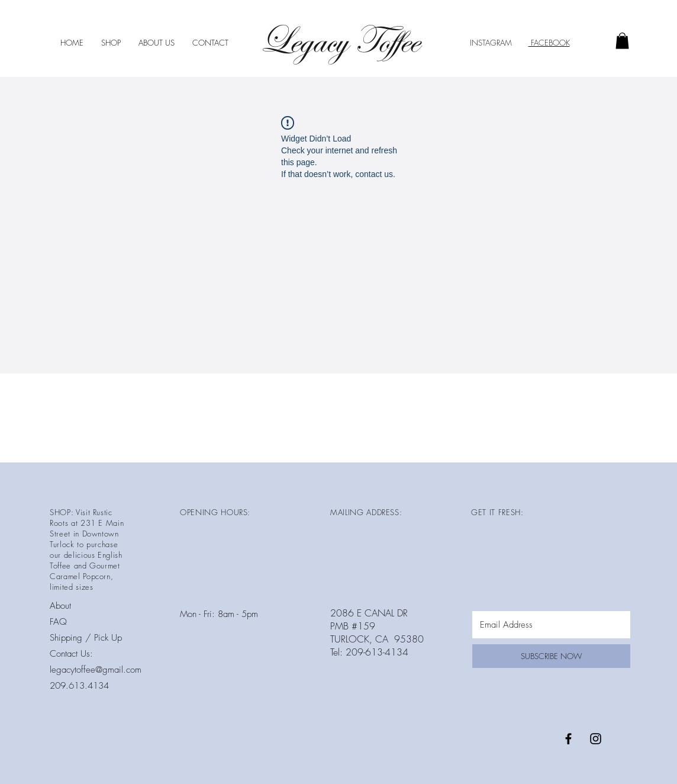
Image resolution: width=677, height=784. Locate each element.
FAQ (58, 622)
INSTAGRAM (491, 43)
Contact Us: (71, 654)
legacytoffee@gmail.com (96, 670)
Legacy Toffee (339, 41)
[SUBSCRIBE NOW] (551, 656)
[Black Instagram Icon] (596, 739)
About (60, 606)
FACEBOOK (549, 43)
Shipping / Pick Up (87, 638)
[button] (622, 41)
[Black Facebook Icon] (568, 739)
